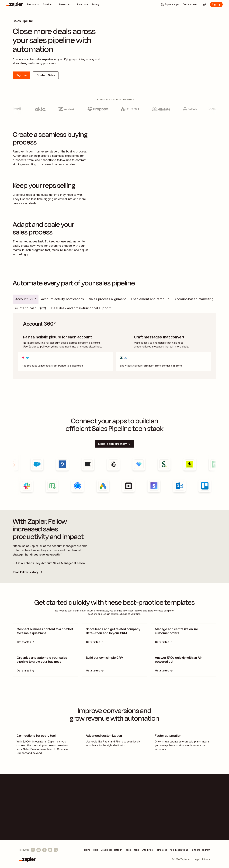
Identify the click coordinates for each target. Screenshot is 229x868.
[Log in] (204, 4)
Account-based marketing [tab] (194, 301)
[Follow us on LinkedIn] (39, 850)
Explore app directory (115, 446)
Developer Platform (111, 850)
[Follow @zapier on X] (44, 850)
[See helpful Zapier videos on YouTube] (50, 850)
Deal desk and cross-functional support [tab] (81, 310)
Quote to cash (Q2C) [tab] (31, 310)
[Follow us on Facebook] (33, 850)
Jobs (136, 850)
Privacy (206, 859)
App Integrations (179, 850)
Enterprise (147, 850)
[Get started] (26, 645)
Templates (161, 850)
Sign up (216, 4)
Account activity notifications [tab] (62, 301)
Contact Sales (48, 75)
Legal (197, 859)
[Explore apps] (170, 4)
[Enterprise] (83, 4)
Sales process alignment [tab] (107, 301)
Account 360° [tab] (26, 301)
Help (96, 850)
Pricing (87, 850)
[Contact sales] (190, 4)
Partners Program (200, 850)
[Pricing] (95, 4)
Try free (22, 75)
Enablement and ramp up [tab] (150, 301)
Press (128, 850)
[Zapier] (15, 4)
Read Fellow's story (29, 575)
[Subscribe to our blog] (56, 850)
